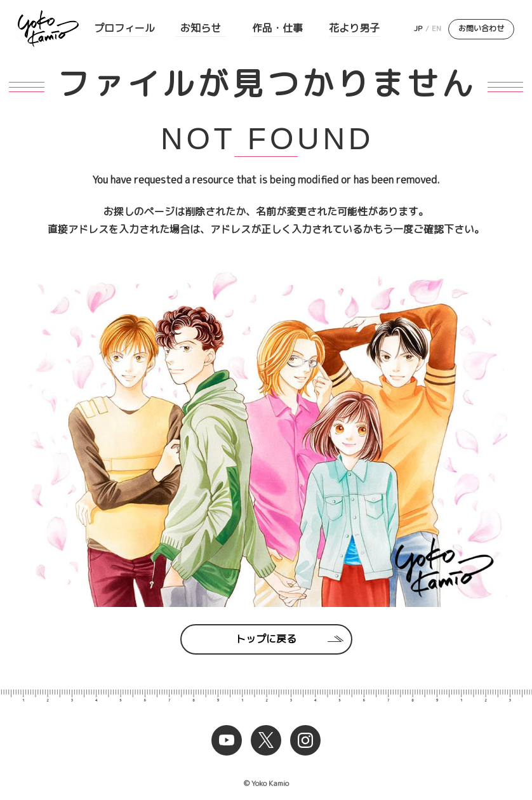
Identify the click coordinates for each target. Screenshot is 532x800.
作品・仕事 (277, 28)
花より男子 (354, 28)
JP (418, 28)
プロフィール (124, 28)
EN (436, 28)
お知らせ (201, 28)
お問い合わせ (481, 28)
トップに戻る (266, 639)
